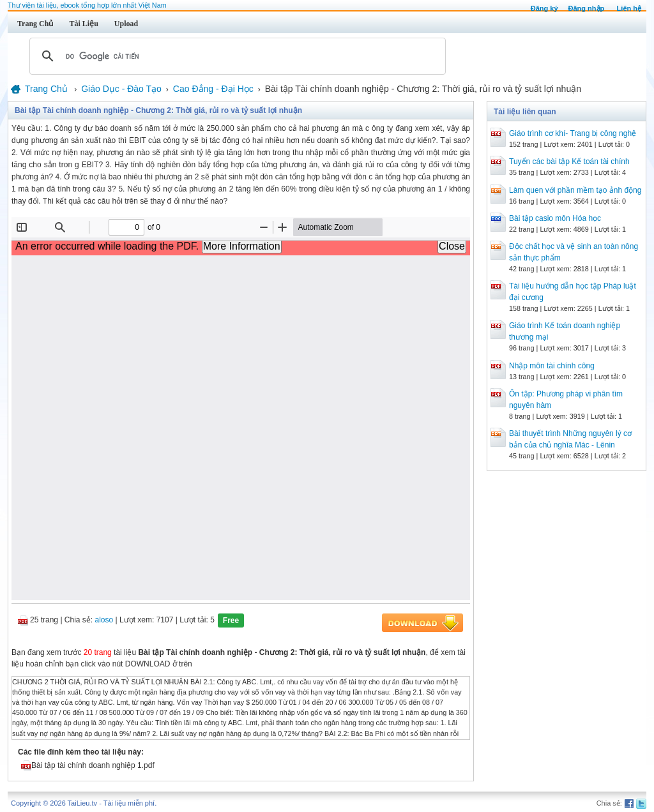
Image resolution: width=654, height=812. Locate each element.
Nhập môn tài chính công (552, 366)
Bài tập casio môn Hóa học (555, 218)
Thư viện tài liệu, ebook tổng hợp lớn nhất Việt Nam (87, 5)
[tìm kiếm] (236, 56)
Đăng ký (544, 8)
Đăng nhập (587, 8)
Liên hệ (629, 8)
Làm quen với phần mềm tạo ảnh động (575, 190)
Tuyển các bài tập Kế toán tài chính (569, 162)
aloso (104, 620)
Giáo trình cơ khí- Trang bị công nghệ (573, 133)
